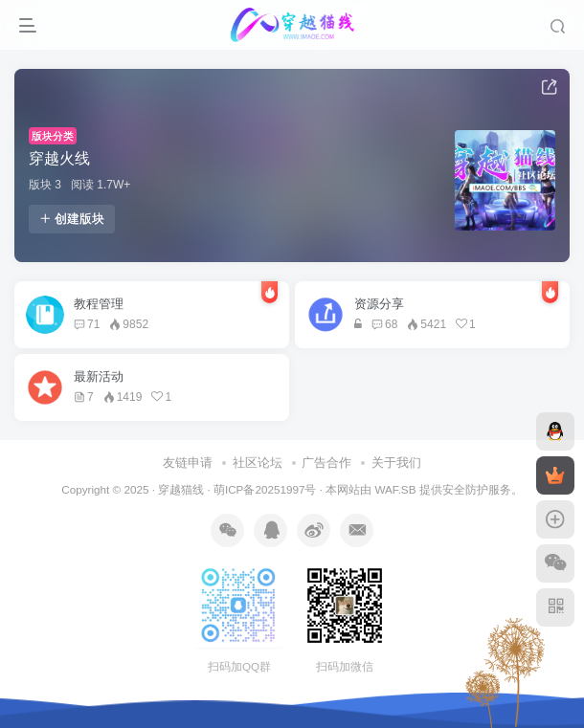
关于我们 (396, 463)
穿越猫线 (181, 489)
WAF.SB (395, 489)
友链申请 (188, 463)
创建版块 (72, 219)
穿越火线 (59, 158)
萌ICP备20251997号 (265, 489)
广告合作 (326, 463)
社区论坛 (258, 463)
